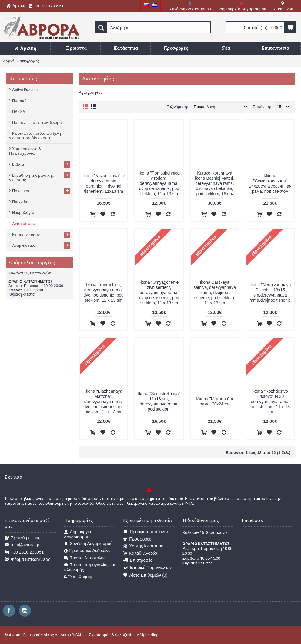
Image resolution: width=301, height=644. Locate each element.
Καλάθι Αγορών (141, 553)
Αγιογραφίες (29, 61)
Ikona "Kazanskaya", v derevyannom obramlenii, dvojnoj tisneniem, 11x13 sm (104, 183)
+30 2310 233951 (24, 552)
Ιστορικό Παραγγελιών (147, 568)
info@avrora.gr (22, 545)
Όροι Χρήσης (79, 577)
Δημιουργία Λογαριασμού (78, 534)
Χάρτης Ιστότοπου (143, 546)
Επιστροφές (138, 560)
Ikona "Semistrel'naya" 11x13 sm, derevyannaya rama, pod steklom (159, 401)
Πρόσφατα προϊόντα (145, 532)
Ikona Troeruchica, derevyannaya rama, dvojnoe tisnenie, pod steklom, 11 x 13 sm (103, 292)
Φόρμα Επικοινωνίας (27, 559)
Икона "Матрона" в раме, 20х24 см (215, 401)
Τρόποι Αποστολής (85, 558)
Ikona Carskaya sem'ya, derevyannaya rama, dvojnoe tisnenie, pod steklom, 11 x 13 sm (215, 293)
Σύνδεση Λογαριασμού (88, 544)
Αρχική (9, 61)
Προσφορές (137, 539)
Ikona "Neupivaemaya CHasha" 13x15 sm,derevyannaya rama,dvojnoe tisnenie (270, 292)
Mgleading (149, 635)
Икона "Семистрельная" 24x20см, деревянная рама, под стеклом (270, 183)
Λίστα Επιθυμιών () (145, 575)
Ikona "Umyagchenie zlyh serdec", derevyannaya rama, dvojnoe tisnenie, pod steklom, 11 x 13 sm (159, 293)
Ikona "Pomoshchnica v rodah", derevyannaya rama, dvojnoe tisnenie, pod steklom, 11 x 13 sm (159, 183)
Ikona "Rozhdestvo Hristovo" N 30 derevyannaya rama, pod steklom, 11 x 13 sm (270, 402)
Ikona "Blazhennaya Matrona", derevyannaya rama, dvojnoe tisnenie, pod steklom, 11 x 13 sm (103, 402)
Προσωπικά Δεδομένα (87, 551)
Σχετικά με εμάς (22, 538)
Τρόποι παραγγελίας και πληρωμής (90, 567)
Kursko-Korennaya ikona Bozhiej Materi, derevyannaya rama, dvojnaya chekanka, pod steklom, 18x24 (215, 183)
